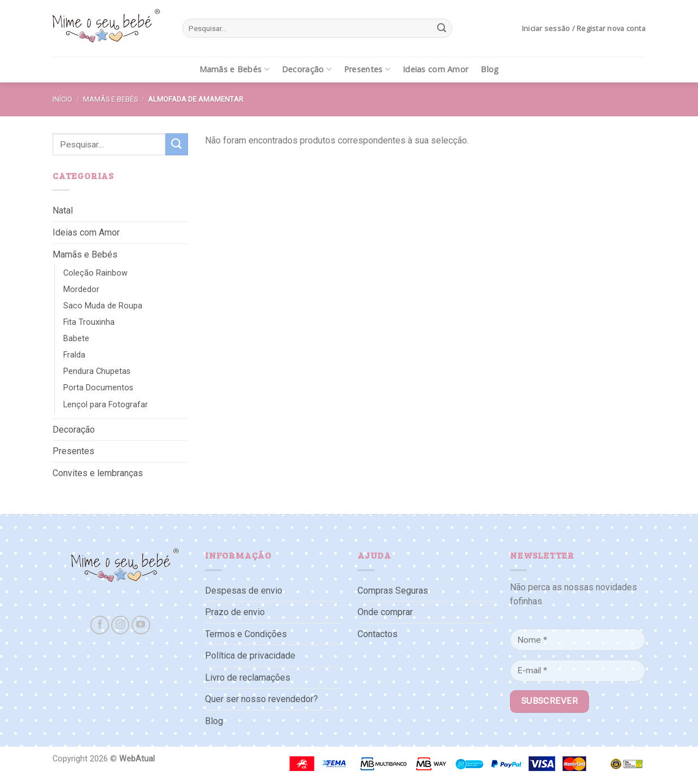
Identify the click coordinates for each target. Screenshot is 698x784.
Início (62, 99)
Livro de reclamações (248, 678)
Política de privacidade (250, 655)
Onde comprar (385, 612)
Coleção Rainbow (95, 273)
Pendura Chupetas (97, 371)
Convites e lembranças (98, 473)
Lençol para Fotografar (106, 405)
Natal (63, 210)
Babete (76, 339)
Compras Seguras (393, 591)
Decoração (307, 69)
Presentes (367, 69)
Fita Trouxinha (89, 322)
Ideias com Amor (435, 69)
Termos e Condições (246, 634)
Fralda (74, 355)
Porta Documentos (98, 388)
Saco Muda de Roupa (103, 306)
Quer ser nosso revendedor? (261, 699)
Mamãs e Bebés (234, 69)
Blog (490, 69)
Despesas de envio (244, 591)
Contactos (378, 634)
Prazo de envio (235, 612)
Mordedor (81, 289)
